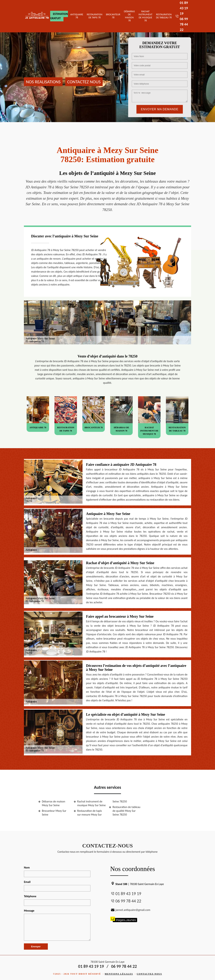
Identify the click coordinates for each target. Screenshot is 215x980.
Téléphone (30, 896)
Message (29, 911)
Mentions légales (119, 974)
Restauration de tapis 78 (95, 16)
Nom (27, 868)
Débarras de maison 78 (129, 16)
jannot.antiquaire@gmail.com (130, 910)
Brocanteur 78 (113, 16)
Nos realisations (43, 82)
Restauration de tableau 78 (164, 16)
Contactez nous (84, 82)
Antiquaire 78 (77, 16)
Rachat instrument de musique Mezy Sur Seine (92, 803)
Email (27, 882)
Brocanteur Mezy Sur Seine (54, 813)
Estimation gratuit (59, 16)
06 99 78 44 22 (184, 24)
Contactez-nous (149, 974)
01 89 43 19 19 (184, 8)
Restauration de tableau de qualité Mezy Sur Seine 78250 (126, 811)
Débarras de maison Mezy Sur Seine (53, 803)
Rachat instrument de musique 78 (146, 16)
